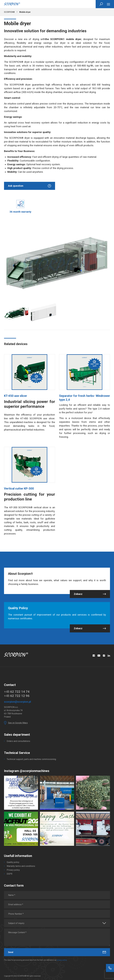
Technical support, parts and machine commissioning (31, 759)
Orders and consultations (18, 741)
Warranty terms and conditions (21, 866)
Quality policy (13, 862)
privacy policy (62, 960)
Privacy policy (13, 870)
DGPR (10, 874)
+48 (17, 692)
